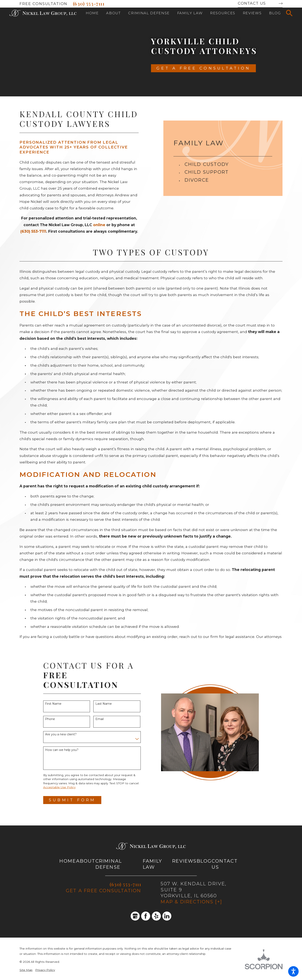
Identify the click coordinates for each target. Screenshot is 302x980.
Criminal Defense (109, 864)
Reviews (184, 861)
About (86, 861)
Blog (204, 861)
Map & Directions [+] (191, 902)
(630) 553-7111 (89, 4)
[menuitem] (92, 13)
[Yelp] (156, 916)
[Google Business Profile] (135, 916)
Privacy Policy (45, 970)
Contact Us (252, 3)
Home (68, 861)
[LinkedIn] (167, 916)
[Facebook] (146, 916)
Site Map (26, 970)
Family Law (152, 864)
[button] (293, 971)
